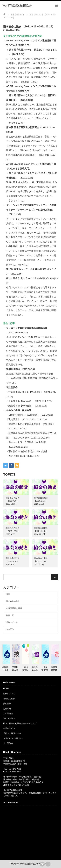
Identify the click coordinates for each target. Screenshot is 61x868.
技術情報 (7, 704)
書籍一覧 (10, 615)
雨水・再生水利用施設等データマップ (20, 723)
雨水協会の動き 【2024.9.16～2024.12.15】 (41, 531)
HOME (6, 689)
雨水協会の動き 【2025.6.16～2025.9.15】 (41, 501)
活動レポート (12, 622)
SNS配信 (10, 629)
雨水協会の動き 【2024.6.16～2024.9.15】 (13, 561)
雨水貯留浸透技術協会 (28, 864)
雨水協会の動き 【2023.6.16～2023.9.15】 (41, 561)
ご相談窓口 (8, 714)
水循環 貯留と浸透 (14, 608)
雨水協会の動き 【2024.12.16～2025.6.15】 (13, 531)
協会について (9, 694)
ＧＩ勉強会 (8, 743)
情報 (8, 594)
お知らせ (7, 709)
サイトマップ (9, 718)
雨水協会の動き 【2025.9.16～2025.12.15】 (13, 501)
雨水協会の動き (13, 30)
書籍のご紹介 (9, 699)
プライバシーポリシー (13, 738)
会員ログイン (9, 728)
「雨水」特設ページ (12, 733)
